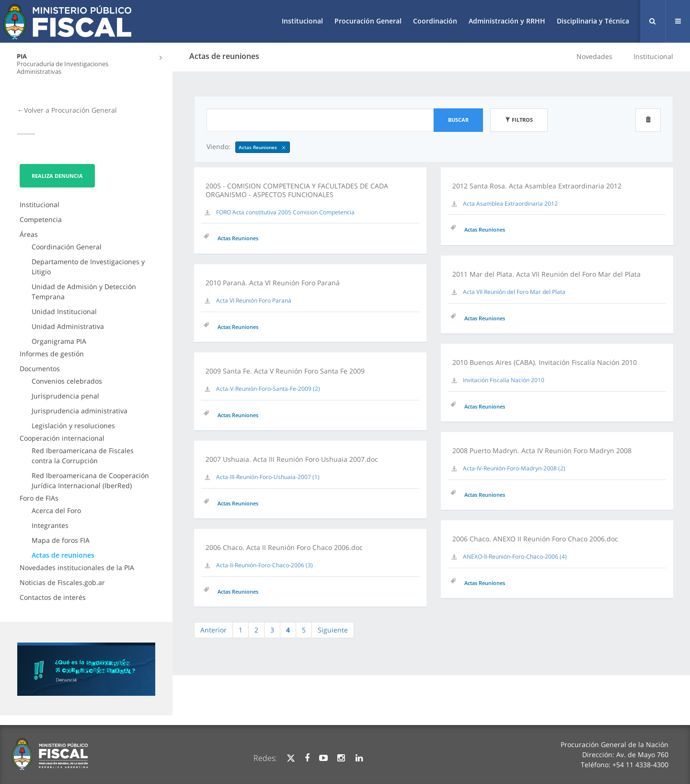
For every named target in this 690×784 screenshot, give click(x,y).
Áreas (29, 234)
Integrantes (50, 525)
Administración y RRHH (507, 21)
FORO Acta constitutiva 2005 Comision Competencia (285, 212)
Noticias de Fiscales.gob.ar (62, 582)
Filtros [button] (519, 120)
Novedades (594, 56)
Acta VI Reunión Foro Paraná (254, 300)
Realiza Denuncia (57, 176)
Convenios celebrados (67, 381)
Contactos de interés (53, 597)
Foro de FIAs (39, 498)
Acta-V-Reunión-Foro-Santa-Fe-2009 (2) (268, 389)
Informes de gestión (52, 354)
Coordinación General (67, 247)
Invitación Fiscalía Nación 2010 (504, 380)
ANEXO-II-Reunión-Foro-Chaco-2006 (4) (515, 556)
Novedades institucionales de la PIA (77, 568)
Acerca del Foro (56, 510)
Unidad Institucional (64, 311)
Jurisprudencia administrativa (80, 411)
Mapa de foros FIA (61, 540)
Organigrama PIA (59, 341)
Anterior (213, 630)
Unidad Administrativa (68, 326)
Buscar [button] (458, 120)
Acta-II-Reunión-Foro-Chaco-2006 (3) (264, 565)
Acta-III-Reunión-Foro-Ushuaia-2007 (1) (268, 477)
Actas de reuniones (63, 555)
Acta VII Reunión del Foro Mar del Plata (514, 292)
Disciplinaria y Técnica (593, 21)
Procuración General (368, 21)
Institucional (302, 21)
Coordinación (435, 21)
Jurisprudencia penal (65, 396)
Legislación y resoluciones (73, 426)
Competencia (41, 219)
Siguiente (333, 630)
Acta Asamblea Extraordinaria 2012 (510, 204)
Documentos (40, 369)
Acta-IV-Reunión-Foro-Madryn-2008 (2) (514, 468)
